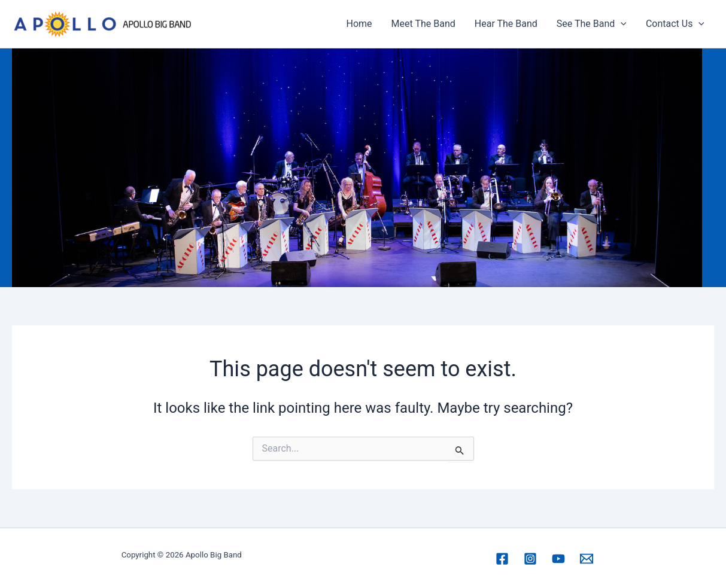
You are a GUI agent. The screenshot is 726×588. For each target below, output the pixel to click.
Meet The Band (423, 24)
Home (359, 24)
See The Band (592, 24)
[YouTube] (558, 559)
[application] (621, 24)
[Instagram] (530, 559)
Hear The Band (506, 24)
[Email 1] (587, 559)
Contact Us (675, 24)
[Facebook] (502, 559)
